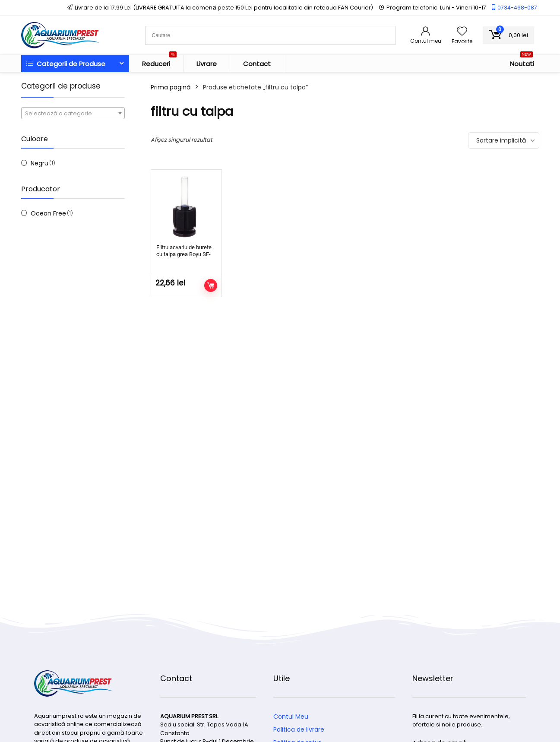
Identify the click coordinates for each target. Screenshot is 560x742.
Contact (257, 64)
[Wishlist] (462, 32)
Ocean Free (48, 213)
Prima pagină (171, 87)
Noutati (522, 62)
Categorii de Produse (66, 64)
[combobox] (73, 113)
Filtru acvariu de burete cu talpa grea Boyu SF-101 (184, 254)
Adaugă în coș (211, 285)
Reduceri (159, 62)
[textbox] (73, 114)
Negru (40, 163)
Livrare (207, 64)
